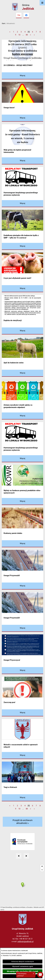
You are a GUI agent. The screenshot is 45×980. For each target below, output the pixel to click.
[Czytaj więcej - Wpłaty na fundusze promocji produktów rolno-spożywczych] (22, 501)
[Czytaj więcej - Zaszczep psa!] (22, 713)
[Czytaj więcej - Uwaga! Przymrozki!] (22, 586)
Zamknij (23, 976)
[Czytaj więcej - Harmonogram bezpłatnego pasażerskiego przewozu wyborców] (22, 204)
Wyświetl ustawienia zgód (23, 966)
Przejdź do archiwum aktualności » (23, 822)
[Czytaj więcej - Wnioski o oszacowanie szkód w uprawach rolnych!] (22, 755)
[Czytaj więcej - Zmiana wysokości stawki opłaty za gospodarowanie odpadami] (22, 416)
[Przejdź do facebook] (26, 15)
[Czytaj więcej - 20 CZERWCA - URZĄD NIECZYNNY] (22, 76)
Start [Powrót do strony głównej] (3, 23)
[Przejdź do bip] (19, 15)
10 (19, 35)
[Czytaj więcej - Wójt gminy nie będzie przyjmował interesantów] (22, 161)
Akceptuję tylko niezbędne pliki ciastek (22, 971)
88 (27, 35)
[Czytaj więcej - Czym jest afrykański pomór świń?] (22, 289)
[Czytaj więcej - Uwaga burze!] (22, 118)
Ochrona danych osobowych (23, 962)
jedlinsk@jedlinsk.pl (25, 942)
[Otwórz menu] (42, 3)
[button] (40, 975)
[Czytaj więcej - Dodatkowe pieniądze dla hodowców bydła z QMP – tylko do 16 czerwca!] (22, 246)
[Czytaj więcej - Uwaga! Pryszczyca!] (22, 671)
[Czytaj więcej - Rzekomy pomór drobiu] (22, 544)
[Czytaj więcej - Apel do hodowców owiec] (22, 373)
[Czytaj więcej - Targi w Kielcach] (22, 798)
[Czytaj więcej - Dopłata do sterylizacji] (22, 331)
